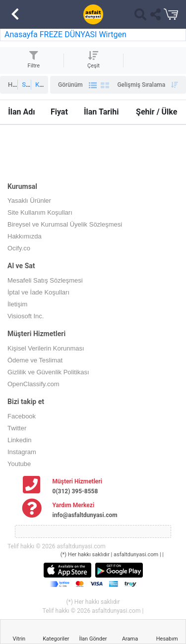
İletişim (17, 304)
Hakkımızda (25, 236)
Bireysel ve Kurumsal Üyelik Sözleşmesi (65, 224)
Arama (130, 639)
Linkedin (19, 440)
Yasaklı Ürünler (29, 201)
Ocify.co (19, 248)
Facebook (22, 416)
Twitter (17, 428)
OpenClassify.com (33, 384)
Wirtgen (112, 34)
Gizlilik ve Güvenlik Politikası (48, 372)
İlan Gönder (93, 639)
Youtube (19, 464)
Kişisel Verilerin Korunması (46, 348)
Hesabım (167, 639)
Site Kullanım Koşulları (40, 212)
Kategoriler (56, 639)
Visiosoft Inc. (26, 316)
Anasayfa (21, 34)
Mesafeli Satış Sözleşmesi (45, 280)
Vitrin (19, 639)
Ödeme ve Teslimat (35, 360)
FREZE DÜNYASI (69, 34)
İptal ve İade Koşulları (38, 292)
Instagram (22, 452)
